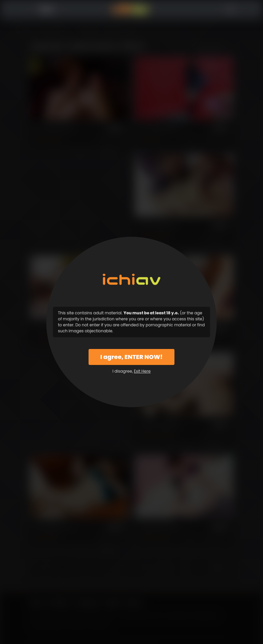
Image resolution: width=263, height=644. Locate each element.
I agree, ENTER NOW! (131, 357)
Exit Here (142, 371)
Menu (32, 9)
